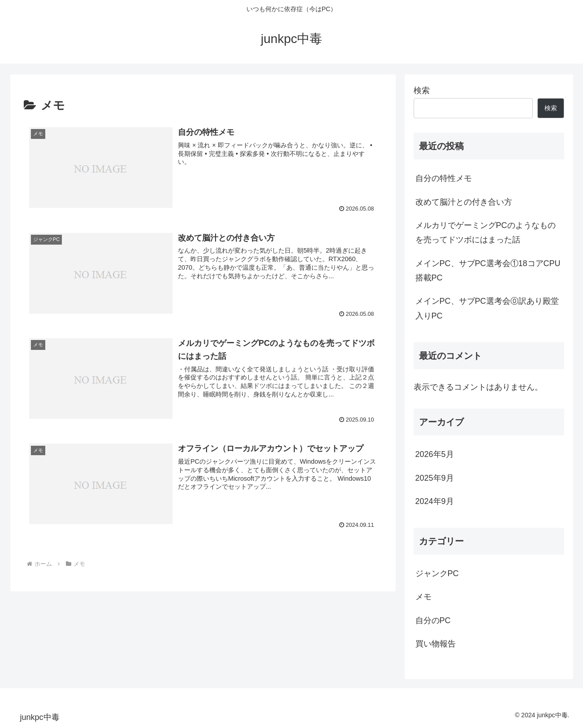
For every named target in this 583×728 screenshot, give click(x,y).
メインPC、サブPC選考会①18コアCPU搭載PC (488, 271)
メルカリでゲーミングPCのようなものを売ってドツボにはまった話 (486, 233)
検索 (422, 90)
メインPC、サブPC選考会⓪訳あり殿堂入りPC (487, 308)
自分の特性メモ (444, 178)
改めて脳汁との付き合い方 (464, 202)
